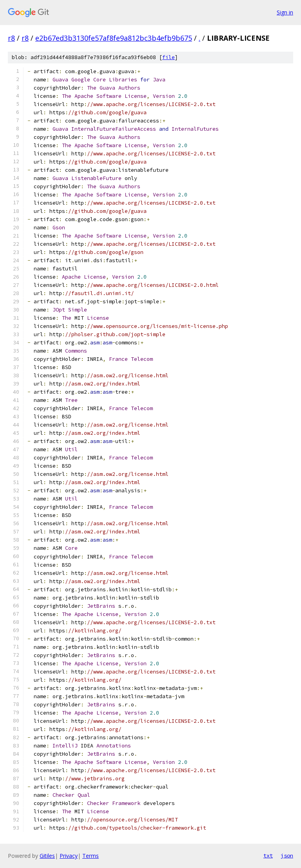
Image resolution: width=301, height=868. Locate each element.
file (169, 57)
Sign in (285, 12)
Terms (91, 856)
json (287, 855)
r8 (11, 38)
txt (268, 855)
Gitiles (47, 856)
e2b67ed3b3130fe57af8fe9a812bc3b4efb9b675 (114, 38)
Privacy (69, 856)
